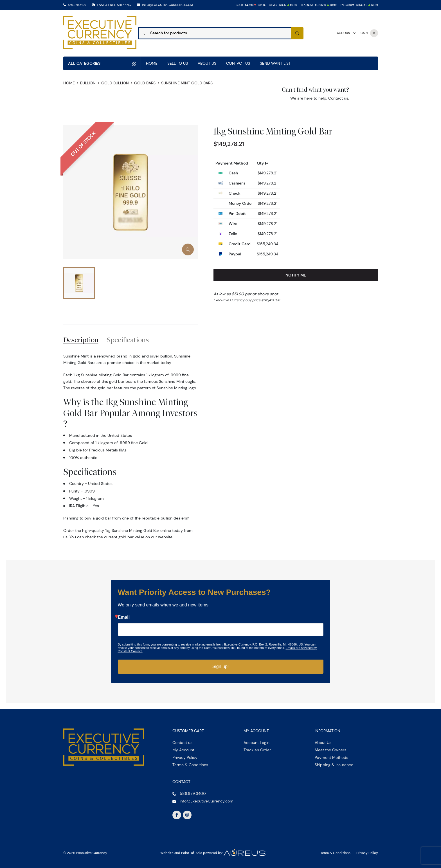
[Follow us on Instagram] (187, 815)
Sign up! (221, 666)
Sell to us (178, 63)
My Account (183, 750)
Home (152, 63)
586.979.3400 (77, 5)
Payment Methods (331, 757)
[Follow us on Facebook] (177, 815)
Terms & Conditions (190, 765)
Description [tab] (81, 340)
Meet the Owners (330, 750)
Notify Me (296, 275)
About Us (207, 63)
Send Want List (275, 63)
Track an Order (257, 750)
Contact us (338, 98)
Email (124, 617)
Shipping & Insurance (334, 765)
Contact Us (238, 63)
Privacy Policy (185, 757)
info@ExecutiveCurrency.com (167, 5)
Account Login (256, 743)
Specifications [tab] (128, 340)
